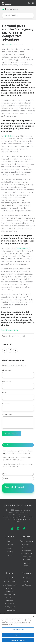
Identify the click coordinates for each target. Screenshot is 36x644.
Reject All (18, 635)
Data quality (14, 336)
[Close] (34, 616)
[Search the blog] (31, 16)
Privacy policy (10, 607)
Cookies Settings (18, 629)
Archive (6, 478)
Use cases (26, 536)
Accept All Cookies (18, 640)
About (26, 581)
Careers (26, 578)
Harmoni (10, 545)
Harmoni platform (21, 248)
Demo (10, 555)
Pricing (10, 552)
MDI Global (8, 136)
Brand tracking (26, 541)
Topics (5, 474)
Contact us (26, 585)
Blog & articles (10, 581)
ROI (24, 336)
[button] (29, 3)
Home (10, 541)
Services (10, 548)
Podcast (10, 578)
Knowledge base (10, 585)
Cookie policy (10, 610)
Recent (6, 445)
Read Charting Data (10, 330)
